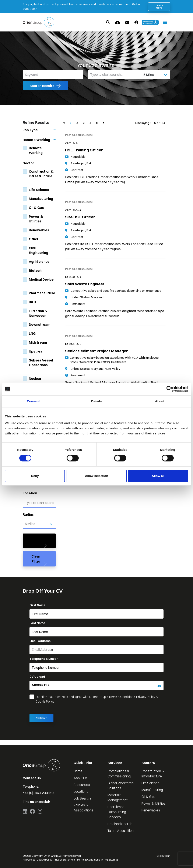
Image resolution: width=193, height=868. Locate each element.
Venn (167, 856)
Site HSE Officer (80, 217)
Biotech (35, 270)
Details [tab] (96, 401)
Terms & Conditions (122, 697)
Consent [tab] (33, 401)
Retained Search (120, 824)
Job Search (82, 798)
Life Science (39, 190)
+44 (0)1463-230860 (38, 793)
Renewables (39, 230)
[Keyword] (53, 75)
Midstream (38, 342)
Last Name (37, 623)
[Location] (115, 75)
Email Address (40, 641)
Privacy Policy (146, 697)
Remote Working (36, 150)
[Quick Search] (108, 22)
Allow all (158, 476)
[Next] (103, 123)
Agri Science (39, 262)
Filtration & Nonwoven (38, 313)
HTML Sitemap (110, 860)
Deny (35, 476)
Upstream (37, 351)
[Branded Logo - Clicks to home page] (38, 22)
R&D (32, 302)
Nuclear (35, 379)
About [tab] (160, 401)
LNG (32, 333)
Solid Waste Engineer (85, 284)
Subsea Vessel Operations (41, 363)
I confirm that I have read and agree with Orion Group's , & (97, 699)
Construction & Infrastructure (41, 174)
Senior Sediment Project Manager (96, 351)
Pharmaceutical (42, 293)
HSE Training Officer (84, 150)
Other (34, 239)
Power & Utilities (36, 219)
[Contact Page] (127, 22)
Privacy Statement (64, 860)
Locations (81, 791)
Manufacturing (41, 199)
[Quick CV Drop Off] (118, 22)
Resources (82, 785)
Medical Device (41, 279)
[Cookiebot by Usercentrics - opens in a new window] (170, 389)
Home (78, 771)
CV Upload (37, 677)
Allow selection (96, 476)
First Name (37, 605)
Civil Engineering (38, 250)
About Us (80, 778)
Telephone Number (44, 659)
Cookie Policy (45, 702)
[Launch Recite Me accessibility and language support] (150, 22)
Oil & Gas (36, 208)
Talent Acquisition (121, 831)
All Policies (29, 860)
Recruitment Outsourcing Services (117, 812)
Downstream (40, 324)
